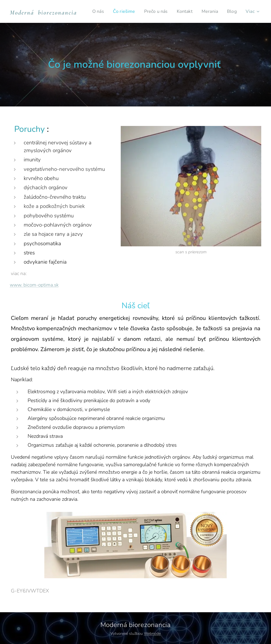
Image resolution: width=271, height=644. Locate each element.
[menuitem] (112, 11)
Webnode (152, 634)
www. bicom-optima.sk (34, 285)
